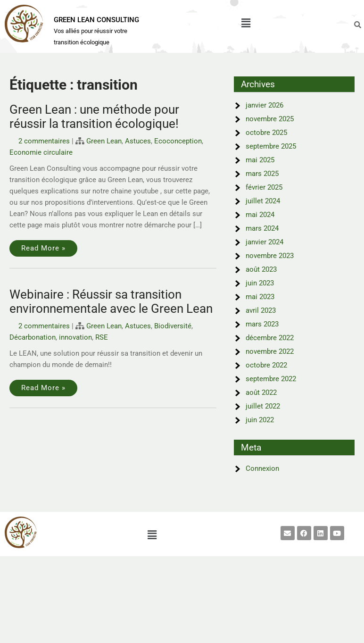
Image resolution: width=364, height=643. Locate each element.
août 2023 (261, 269)
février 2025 (264, 187)
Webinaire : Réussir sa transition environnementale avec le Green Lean (111, 301)
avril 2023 (261, 310)
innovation (75, 337)
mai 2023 (260, 297)
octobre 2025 (266, 133)
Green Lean (104, 141)
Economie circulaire (41, 152)
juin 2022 (260, 420)
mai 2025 (260, 160)
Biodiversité (173, 326)
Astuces (138, 141)
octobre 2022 (266, 365)
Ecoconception (178, 141)
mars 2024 (262, 228)
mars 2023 (262, 324)
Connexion (262, 468)
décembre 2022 (270, 338)
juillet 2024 (263, 201)
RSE (102, 337)
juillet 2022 (263, 406)
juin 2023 (260, 283)
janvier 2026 (265, 105)
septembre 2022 (271, 379)
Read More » (43, 248)
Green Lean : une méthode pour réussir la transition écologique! (94, 117)
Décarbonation (33, 337)
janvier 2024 (265, 242)
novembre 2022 (270, 351)
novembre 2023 (270, 256)
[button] (246, 23)
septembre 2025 (271, 146)
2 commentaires (44, 141)
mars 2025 (262, 174)
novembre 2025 (270, 119)
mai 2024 (260, 215)
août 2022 (261, 392)
